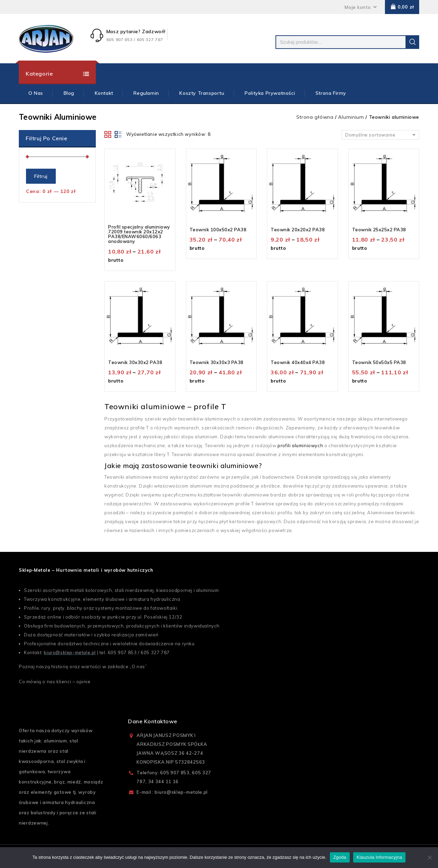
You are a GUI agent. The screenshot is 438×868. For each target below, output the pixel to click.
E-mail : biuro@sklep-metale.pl (172, 792)
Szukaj (412, 42)
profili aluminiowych (300, 445)
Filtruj (41, 176)
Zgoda (340, 857)
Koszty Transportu (202, 93)
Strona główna (315, 117)
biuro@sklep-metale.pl (70, 652)
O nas (138, 666)
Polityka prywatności (270, 93)
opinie (83, 682)
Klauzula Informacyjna (379, 857)
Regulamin (146, 93)
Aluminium (351, 117)
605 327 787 (155, 652)
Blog (69, 93)
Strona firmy (331, 93)
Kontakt (104, 93)
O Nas (36, 93)
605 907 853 (122, 652)
